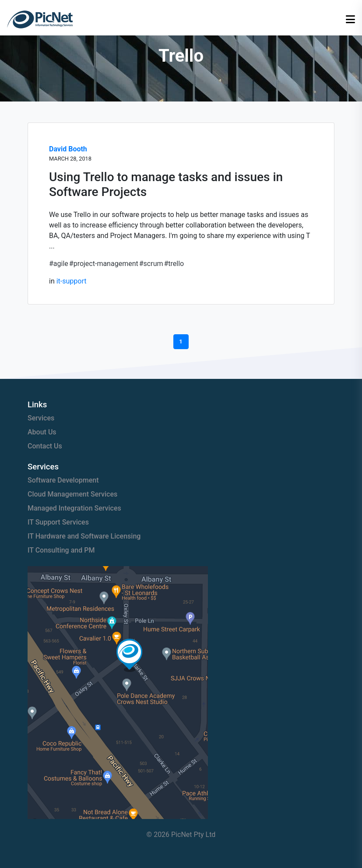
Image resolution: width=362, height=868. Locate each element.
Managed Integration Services (74, 508)
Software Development (63, 480)
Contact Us (45, 446)
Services (41, 418)
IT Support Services (58, 522)
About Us (42, 432)
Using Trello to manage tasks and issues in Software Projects (166, 184)
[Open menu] (350, 20)
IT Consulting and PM (61, 550)
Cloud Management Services (72, 494)
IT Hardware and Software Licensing (84, 536)
